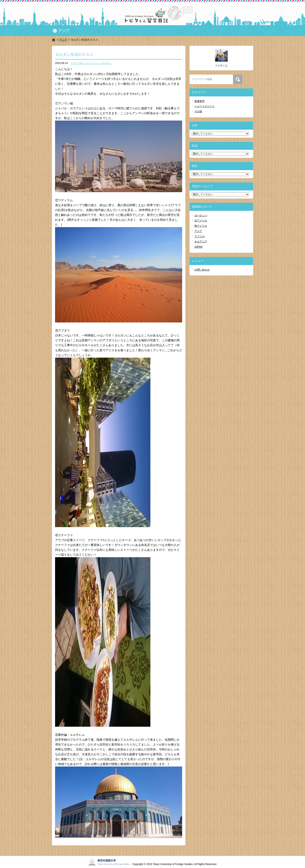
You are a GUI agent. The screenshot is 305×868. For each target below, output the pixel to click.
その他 (198, 111)
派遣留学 (200, 101)
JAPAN (198, 247)
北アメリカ (201, 221)
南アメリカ (201, 226)
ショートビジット (92, 63)
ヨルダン (107, 63)
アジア (63, 40)
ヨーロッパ (201, 215)
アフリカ (200, 236)
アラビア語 (76, 63)
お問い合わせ (202, 270)
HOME (54, 40)
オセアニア (201, 242)
